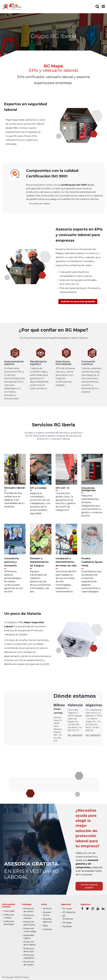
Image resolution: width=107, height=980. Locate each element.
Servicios (47, 909)
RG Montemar (68, 917)
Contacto (47, 929)
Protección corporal (29, 917)
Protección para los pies (29, 923)
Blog (45, 926)
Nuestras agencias (47, 920)
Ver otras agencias (54, 784)
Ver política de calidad (39, 204)
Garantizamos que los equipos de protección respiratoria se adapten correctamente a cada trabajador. (92, 584)
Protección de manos (29, 910)
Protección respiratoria (29, 956)
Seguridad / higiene (29, 937)
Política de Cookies (9, 916)
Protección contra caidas (30, 930)
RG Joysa (67, 909)
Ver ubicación (75, 738)
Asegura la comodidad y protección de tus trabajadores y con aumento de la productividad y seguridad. (40, 506)
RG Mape (67, 923)
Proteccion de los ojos (29, 950)
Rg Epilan (67, 926)
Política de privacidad (9, 923)
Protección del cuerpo (29, 963)
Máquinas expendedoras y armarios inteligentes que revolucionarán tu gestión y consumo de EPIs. (92, 508)
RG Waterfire (69, 912)
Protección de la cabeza (29, 943)
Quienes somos (47, 914)
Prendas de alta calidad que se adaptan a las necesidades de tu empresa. (14, 502)
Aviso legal (9, 911)
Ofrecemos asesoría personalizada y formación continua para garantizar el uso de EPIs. (13, 584)
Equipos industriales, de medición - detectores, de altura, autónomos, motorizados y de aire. (40, 584)
